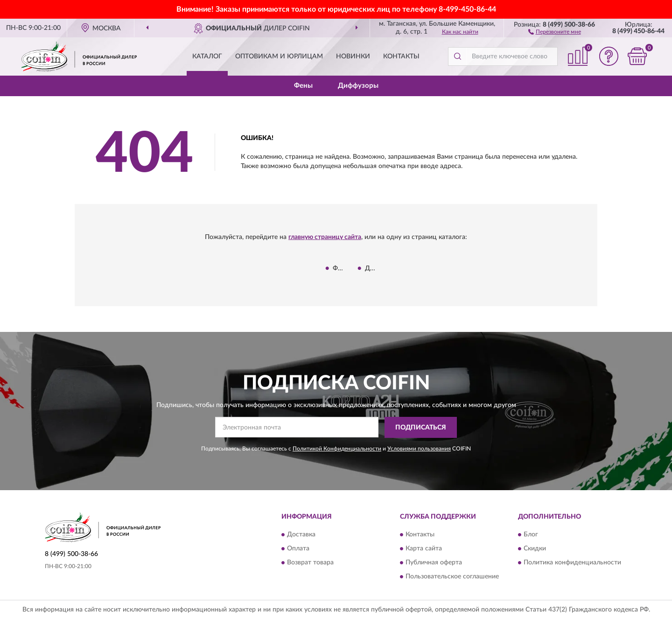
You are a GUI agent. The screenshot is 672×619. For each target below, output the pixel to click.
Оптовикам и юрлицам (279, 56)
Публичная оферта (434, 563)
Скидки (535, 549)
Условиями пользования (419, 449)
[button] (555, 31)
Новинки (353, 56)
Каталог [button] (207, 56)
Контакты (401, 56)
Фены (303, 86)
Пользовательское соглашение (452, 577)
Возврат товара (310, 563)
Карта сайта (424, 549)
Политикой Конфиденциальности (337, 449)
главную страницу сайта (325, 237)
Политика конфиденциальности (572, 563)
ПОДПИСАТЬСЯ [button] (421, 428)
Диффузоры (358, 86)
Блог (531, 535)
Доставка (301, 535)
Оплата (298, 549)
